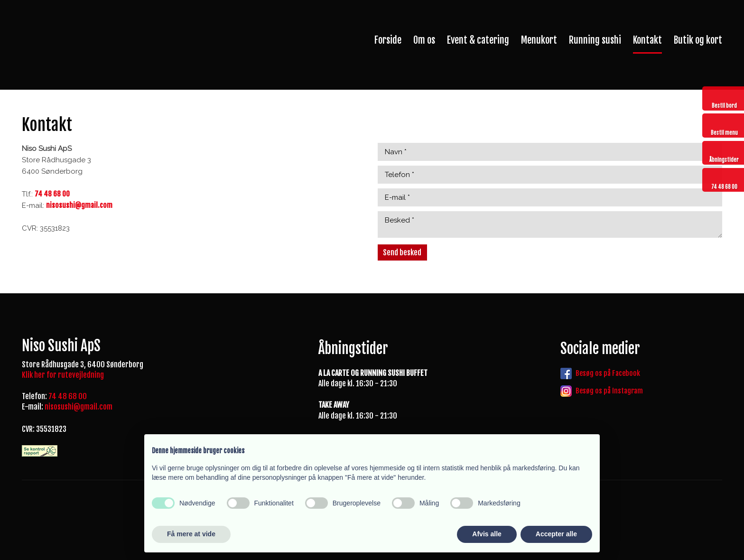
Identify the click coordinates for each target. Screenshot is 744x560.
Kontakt (647, 40)
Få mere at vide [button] (191, 534)
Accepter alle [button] (556, 534)
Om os (424, 40)
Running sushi (595, 40)
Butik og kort (698, 40)
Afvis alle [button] (487, 534)
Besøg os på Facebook (608, 373)
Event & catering (478, 40)
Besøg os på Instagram (609, 391)
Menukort (539, 40)
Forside (388, 40)
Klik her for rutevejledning (63, 375)
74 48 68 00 (68, 396)
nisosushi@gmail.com (79, 407)
